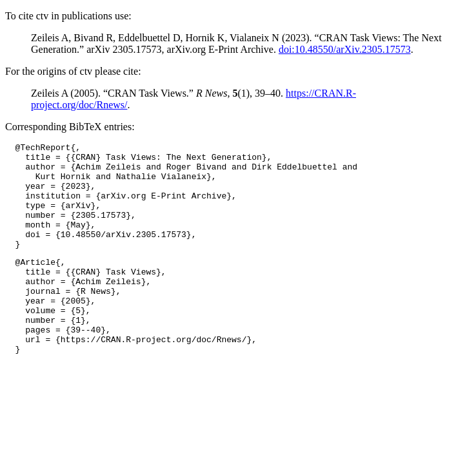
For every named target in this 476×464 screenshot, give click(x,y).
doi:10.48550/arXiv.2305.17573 (345, 49)
